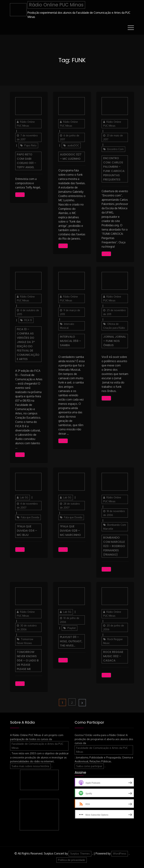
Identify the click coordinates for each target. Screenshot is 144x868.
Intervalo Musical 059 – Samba (70, 341)
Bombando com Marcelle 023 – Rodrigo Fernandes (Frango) (114, 546)
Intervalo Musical (67, 326)
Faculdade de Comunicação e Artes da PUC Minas (38, 746)
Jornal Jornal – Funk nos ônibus (115, 341)
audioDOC (73, 145)
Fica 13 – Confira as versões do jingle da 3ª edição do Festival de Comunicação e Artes (28, 344)
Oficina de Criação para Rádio (114, 326)
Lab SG (24, 497)
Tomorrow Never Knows (25, 641)
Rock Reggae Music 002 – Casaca (113, 656)
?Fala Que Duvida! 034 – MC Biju (27, 530)
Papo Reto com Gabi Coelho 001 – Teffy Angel (27, 161)
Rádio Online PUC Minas (56, 5)
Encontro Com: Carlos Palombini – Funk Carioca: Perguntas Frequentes (114, 169)
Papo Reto (30, 145)
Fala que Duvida (30, 517)
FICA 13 (28, 320)
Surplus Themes (80, 854)
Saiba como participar (89, 766)
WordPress (120, 854)
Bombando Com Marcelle (115, 527)
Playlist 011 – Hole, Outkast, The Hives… (71, 641)
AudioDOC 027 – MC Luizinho (71, 156)
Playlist (72, 628)
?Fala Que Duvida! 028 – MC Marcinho (70, 530)
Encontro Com (115, 149)
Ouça (20, 194)
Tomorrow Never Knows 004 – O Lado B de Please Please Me (28, 660)
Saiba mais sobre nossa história (30, 766)
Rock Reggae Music (113, 641)
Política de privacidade (72, 860)
